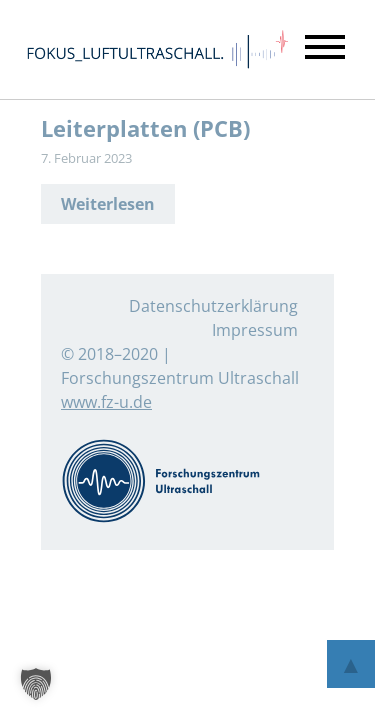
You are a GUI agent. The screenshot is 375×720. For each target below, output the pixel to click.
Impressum (255, 330)
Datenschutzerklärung (213, 306)
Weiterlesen (108, 204)
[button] (36, 684)
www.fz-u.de (106, 402)
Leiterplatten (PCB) (145, 128)
